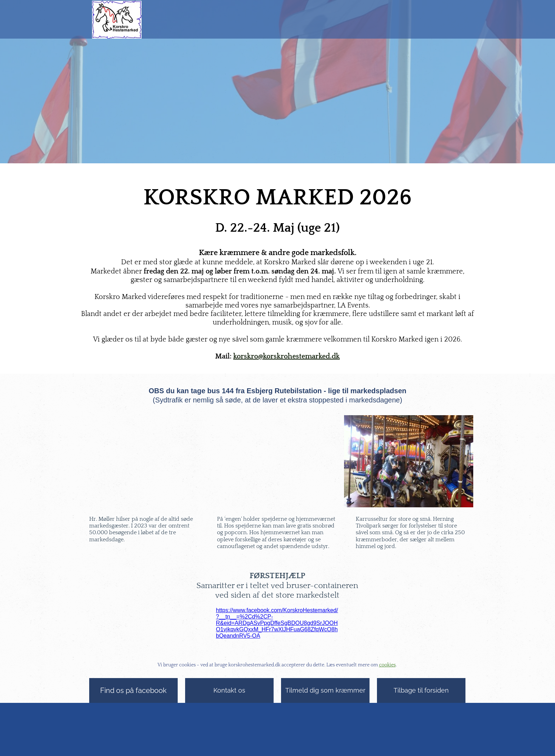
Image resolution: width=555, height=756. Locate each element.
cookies (387, 665)
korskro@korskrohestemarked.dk (287, 356)
